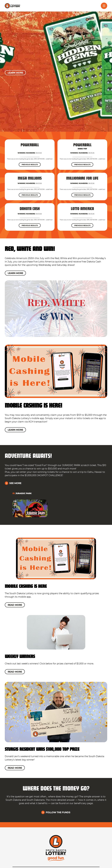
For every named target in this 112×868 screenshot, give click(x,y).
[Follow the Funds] (56, 812)
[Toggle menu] (104, 6)
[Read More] (15, 605)
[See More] (13, 483)
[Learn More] (15, 73)
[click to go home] (12, 6)
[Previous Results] (30, 165)
